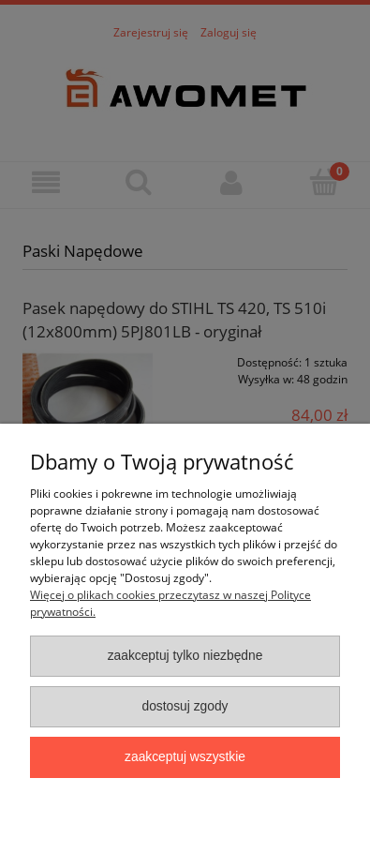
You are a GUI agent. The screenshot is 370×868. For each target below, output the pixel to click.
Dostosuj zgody (185, 706)
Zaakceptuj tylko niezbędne (185, 656)
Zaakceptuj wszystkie (185, 757)
